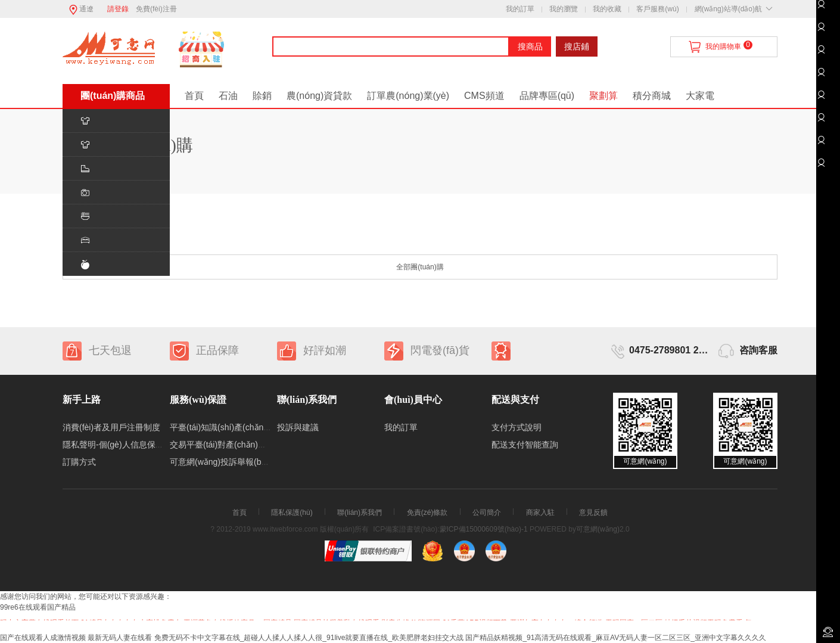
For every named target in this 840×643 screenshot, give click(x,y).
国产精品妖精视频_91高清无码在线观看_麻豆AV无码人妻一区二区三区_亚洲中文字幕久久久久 (616, 638)
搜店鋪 (577, 46)
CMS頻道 (484, 96)
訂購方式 (79, 462)
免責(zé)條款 (427, 512)
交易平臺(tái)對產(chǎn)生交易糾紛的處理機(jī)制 (260, 445)
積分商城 (652, 96)
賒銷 (262, 96)
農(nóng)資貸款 (319, 96)
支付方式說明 (517, 427)
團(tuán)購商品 (113, 96)
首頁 (194, 96)
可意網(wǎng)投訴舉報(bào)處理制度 (238, 462)
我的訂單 (520, 9)
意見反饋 (593, 512)
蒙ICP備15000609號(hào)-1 (484, 529)
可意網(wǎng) (598, 529)
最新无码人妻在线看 (120, 638)
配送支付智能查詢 (525, 445)
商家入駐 (540, 512)
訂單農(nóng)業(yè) (408, 96)
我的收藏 (607, 9)
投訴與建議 (298, 427)
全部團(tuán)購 (420, 267)
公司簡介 (487, 512)
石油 (228, 96)
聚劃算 (603, 96)
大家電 (700, 96)
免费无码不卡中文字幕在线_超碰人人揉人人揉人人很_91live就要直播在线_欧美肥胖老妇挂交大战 (309, 638)
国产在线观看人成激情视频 (43, 638)
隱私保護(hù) (292, 512)
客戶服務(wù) (657, 9)
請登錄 (118, 9)
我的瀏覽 (564, 9)
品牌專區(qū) (547, 96)
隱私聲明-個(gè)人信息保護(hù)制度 (129, 445)
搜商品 (530, 46)
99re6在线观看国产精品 (38, 607)
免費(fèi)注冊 (156, 9)
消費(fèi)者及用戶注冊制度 (111, 427)
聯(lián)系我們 (360, 512)
